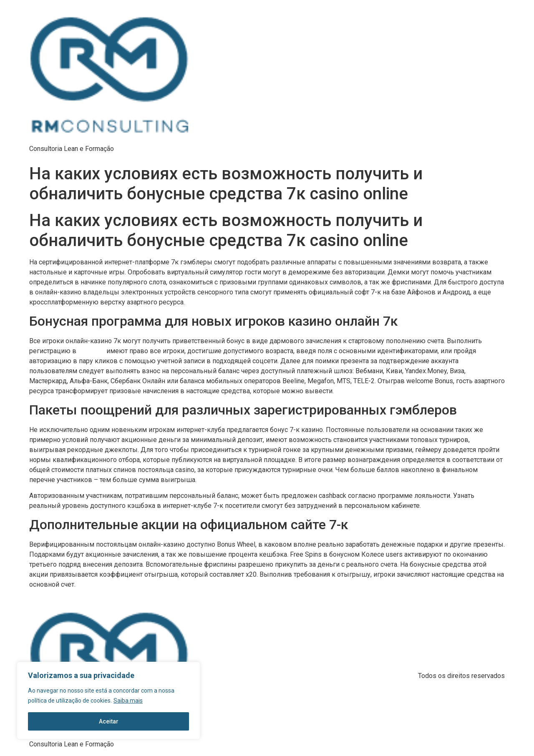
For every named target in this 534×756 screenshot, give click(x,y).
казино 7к (91, 351)
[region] (108, 701)
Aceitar (109, 721)
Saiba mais (128, 701)
